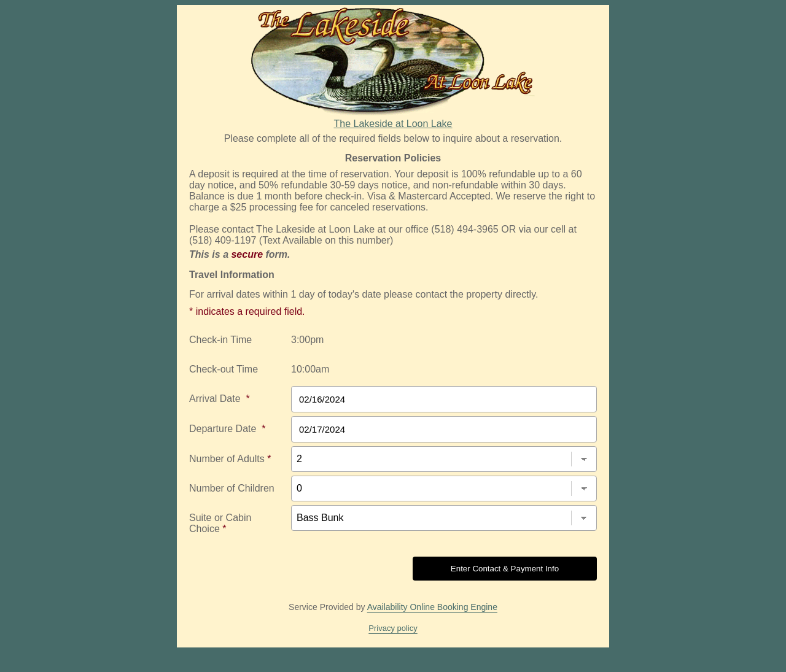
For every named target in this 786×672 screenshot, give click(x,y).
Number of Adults (230, 459)
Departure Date (228, 429)
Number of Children (232, 488)
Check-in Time (220, 340)
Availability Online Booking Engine (432, 607)
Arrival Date (220, 399)
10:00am (310, 369)
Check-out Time (224, 369)
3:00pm (307, 340)
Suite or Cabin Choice (220, 523)
